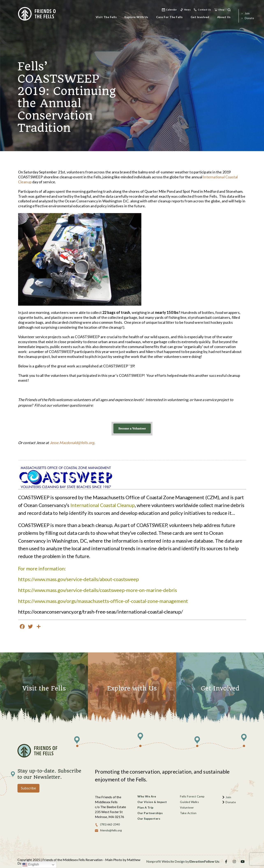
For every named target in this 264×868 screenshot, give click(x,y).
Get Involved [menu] (200, 17)
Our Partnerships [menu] (150, 813)
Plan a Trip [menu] (145, 807)
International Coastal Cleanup (103, 505)
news (188, 10)
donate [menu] (249, 18)
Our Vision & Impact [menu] (152, 802)
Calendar (171, 10)
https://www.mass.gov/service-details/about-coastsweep (78, 579)
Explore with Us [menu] (136, 17)
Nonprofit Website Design (166, 861)
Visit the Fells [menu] (106, 17)
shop (221, 10)
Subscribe (28, 788)
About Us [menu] (224, 17)
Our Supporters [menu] (149, 819)
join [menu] (247, 13)
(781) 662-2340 (110, 824)
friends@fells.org (111, 830)
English (31, 865)
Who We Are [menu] (147, 796)
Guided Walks (189, 802)
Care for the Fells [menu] (169, 17)
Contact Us (205, 10)
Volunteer (187, 807)
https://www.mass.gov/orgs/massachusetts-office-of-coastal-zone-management (103, 601)
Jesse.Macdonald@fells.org (72, 443)
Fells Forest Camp (192, 796)
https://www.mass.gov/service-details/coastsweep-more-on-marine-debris (98, 590)
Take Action (188, 813)
